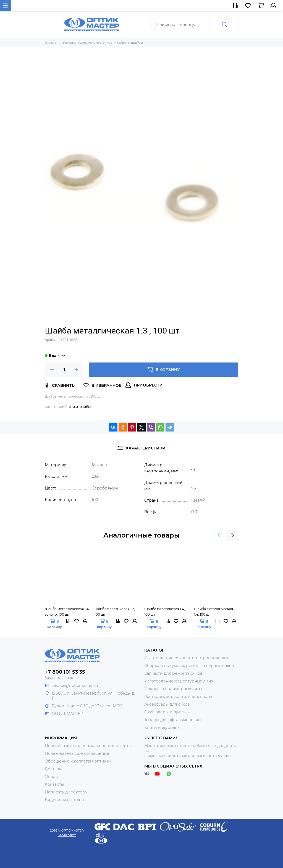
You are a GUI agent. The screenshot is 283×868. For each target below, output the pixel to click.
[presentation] (219, 535)
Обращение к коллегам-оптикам (78, 761)
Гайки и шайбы (78, 407)
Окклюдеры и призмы (167, 712)
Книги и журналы (162, 727)
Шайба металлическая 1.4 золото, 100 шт (67, 612)
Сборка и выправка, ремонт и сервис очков (189, 666)
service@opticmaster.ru (75, 686)
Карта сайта (67, 835)
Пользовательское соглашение (77, 753)
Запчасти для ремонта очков (173, 673)
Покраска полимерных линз (173, 689)
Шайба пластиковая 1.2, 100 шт (115, 612)
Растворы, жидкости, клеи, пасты (178, 697)
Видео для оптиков (64, 800)
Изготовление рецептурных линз (179, 681)
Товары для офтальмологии (173, 720)
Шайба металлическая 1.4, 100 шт (213, 612)
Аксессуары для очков (167, 704)
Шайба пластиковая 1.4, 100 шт (165, 612)
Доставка (54, 769)
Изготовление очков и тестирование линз (188, 658)
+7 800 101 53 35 (65, 672)
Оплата (52, 777)
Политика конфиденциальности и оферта (88, 746)
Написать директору (66, 792)
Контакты (54, 784)
